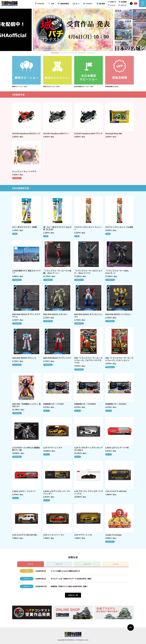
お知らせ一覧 (73, 595)
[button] (55, 53)
